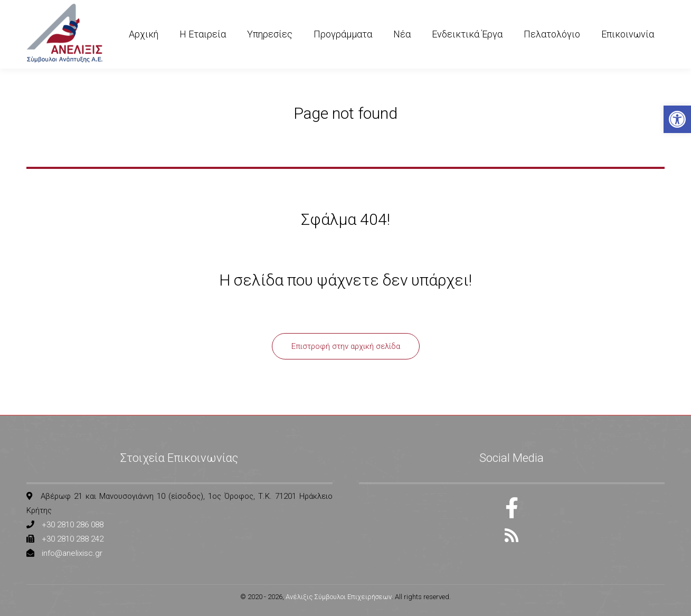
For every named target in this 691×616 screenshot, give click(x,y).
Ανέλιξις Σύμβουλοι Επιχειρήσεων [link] (339, 597)
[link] (677, 119)
